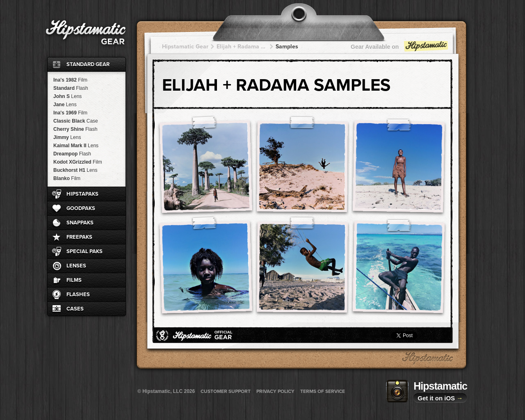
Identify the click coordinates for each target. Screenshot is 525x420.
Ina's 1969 (70, 113)
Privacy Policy (275, 391)
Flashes (78, 294)
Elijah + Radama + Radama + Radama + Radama (242, 47)
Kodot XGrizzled (78, 162)
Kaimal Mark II (76, 146)
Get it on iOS (440, 398)
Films (74, 280)
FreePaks (79, 237)
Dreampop (72, 154)
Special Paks (84, 251)
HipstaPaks (82, 194)
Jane (65, 105)
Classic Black (76, 121)
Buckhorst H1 (75, 170)
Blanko (67, 178)
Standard (71, 88)
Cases (75, 309)
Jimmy (67, 137)
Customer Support (226, 391)
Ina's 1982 (70, 80)
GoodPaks (81, 208)
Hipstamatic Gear (185, 47)
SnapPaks (80, 223)
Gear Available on (400, 49)
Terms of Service (323, 391)
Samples (287, 47)
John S (67, 96)
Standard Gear (88, 64)
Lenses (76, 266)
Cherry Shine (75, 129)
